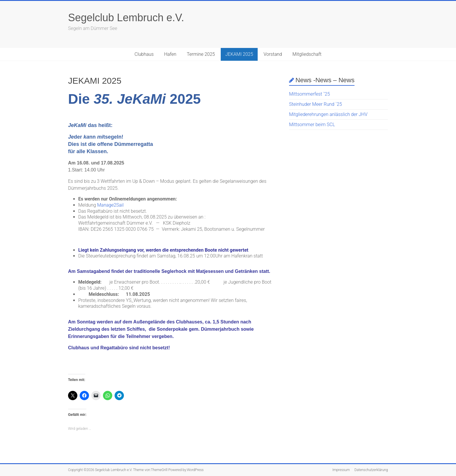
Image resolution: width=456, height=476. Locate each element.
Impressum (341, 470)
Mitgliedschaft (307, 54)
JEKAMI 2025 (239, 54)
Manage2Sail (110, 205)
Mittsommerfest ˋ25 (309, 94)
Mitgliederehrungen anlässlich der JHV (328, 114)
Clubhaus (144, 54)
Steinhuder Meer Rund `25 (316, 104)
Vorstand (273, 54)
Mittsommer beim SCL (312, 125)
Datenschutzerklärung (371, 470)
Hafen (170, 54)
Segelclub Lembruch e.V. (126, 18)
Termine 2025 (201, 54)
